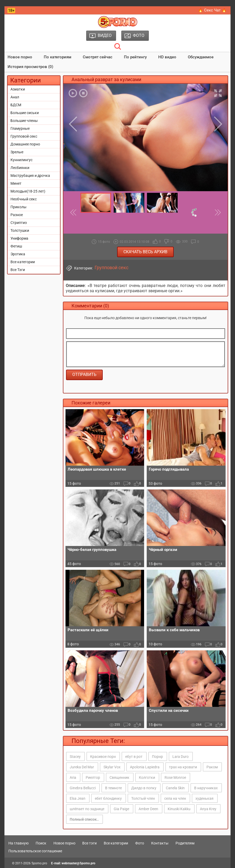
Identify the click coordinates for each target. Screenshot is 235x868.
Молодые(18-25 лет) (28, 191)
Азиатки (18, 89)
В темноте (113, 788)
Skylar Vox (112, 767)
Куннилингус (21, 160)
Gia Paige (121, 809)
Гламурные (20, 128)
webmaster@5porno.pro (78, 863)
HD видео (167, 57)
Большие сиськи (25, 113)
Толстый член (143, 798)
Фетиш (16, 246)
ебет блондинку (108, 798)
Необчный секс (24, 199)
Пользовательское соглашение (35, 851)
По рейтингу (135, 57)
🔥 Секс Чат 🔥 (212, 10)
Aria (73, 777)
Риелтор (93, 777)
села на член (175, 798)
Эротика (18, 254)
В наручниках (206, 788)
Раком (212, 767)
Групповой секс (24, 136)
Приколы (18, 207)
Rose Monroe (175, 777)
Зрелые (17, 152)
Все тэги (89, 843)
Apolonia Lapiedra (145, 767)
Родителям (185, 843)
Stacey (75, 757)
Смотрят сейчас (98, 57)
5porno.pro (39, 863)
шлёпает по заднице (87, 809)
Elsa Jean (78, 798)
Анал (15, 97)
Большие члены (24, 121)
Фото (140, 843)
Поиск (41, 843)
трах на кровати (183, 767)
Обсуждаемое (201, 57)
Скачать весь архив (145, 252)
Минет (16, 183)
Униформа (19, 238)
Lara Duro (181, 757)
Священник (119, 777)
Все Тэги (18, 270)
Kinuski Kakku (179, 809)
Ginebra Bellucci (83, 788)
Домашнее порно (25, 144)
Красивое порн (103, 757)
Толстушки (20, 230)
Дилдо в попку (144, 788)
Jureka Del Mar (82, 767)
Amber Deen (148, 809)
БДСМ (16, 105)
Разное (17, 215)
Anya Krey (208, 809)
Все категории (23, 262)
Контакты (160, 843)
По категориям (58, 57)
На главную (18, 843)
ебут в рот (134, 757)
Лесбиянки (20, 168)
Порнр (157, 757)
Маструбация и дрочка (30, 176)
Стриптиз (19, 223)
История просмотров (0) (30, 67)
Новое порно (20, 57)
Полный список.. (84, 819)
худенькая (204, 798)
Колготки (147, 777)
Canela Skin (175, 788)
